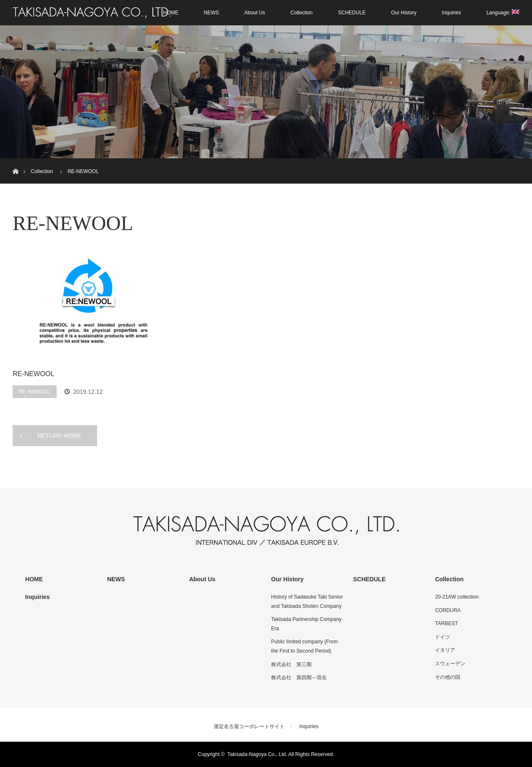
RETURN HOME (59, 436)
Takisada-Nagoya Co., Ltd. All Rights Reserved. (281, 754)
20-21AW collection (457, 597)
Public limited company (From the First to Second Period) (304, 646)
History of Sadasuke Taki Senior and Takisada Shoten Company (307, 602)
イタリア (445, 650)
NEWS (211, 13)
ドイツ (442, 637)
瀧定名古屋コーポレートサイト (249, 726)
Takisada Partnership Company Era (306, 624)
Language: (503, 12)
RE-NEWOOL (34, 374)
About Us (254, 13)
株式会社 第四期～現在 (299, 678)
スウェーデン (450, 664)
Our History (404, 13)
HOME (34, 579)
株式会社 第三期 (291, 664)
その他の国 (448, 677)
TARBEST (446, 623)
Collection (302, 13)
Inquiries (452, 13)
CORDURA (448, 610)
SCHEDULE (352, 13)
